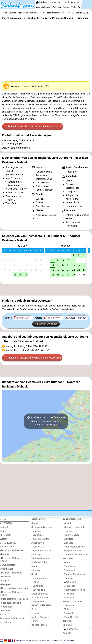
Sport (34, 574)
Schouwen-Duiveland (73, 527)
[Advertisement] (46, 290)
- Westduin (5, 611)
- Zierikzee (68, 543)
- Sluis (66, 609)
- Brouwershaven (71, 535)
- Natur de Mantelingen (74, 574)
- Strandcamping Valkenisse (14, 599)
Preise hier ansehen (32, 127)
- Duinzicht (5, 577)
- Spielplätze (38, 547)
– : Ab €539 (26, 346)
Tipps (3, 531)
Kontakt (67, 633)
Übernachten (55, 2)
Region (66, 7)
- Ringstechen (38, 602)
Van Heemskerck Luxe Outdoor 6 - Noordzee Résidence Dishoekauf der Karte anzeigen (46, 421)
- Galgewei (5, 581)
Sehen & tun (76, 2)
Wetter (74, 7)
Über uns (67, 625)
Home (3, 520)
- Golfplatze (37, 586)
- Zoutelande (69, 586)
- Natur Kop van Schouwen (76, 555)
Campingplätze (8, 565)
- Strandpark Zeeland (10, 603)
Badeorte (5, 527)
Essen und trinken (40, 594)
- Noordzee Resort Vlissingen (15, 588)
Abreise (39, 318)
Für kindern (6, 535)
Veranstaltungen (43, 7)
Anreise (8, 318)
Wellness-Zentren (40, 559)
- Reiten (35, 582)
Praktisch (57, 7)
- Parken (35, 613)
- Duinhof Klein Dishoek (12, 551)
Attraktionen (38, 543)
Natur (34, 566)
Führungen (37, 570)
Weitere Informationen (19, 148)
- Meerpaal (5, 585)
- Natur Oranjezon (72, 566)
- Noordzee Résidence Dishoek (11, 560)
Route (34, 609)
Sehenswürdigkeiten (42, 527)
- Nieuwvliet (69, 606)
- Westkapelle (69, 582)
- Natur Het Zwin (71, 617)
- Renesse (68, 531)
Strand (66, 2)
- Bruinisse (68, 539)
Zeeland (67, 523)
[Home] (37, 2)
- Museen (36, 531)
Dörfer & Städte (39, 562)
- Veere (66, 562)
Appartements (7, 547)
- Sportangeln (38, 590)
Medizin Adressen (40, 617)
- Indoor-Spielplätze (41, 551)
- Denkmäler (37, 535)
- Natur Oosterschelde (74, 547)
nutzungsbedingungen (24, 640)
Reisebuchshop (39, 625)
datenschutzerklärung (41, 640)
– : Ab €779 (28, 350)
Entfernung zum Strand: (77, 215)
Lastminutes (6, 622)
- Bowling (36, 555)
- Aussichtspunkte (40, 539)
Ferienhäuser (7, 569)
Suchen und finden (46, 324)
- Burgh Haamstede (72, 551)
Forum (35, 621)
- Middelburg (69, 598)
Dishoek (44, 2)
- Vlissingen (69, 594)
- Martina (4, 554)
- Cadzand (68, 613)
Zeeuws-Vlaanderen (73, 602)
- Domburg (68, 578)
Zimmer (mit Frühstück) (12, 619)
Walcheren (68, 559)
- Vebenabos (6, 607)
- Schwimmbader (40, 578)
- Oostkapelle (69, 570)
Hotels (3, 615)
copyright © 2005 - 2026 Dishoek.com (63, 640)
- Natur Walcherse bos (74, 590)
